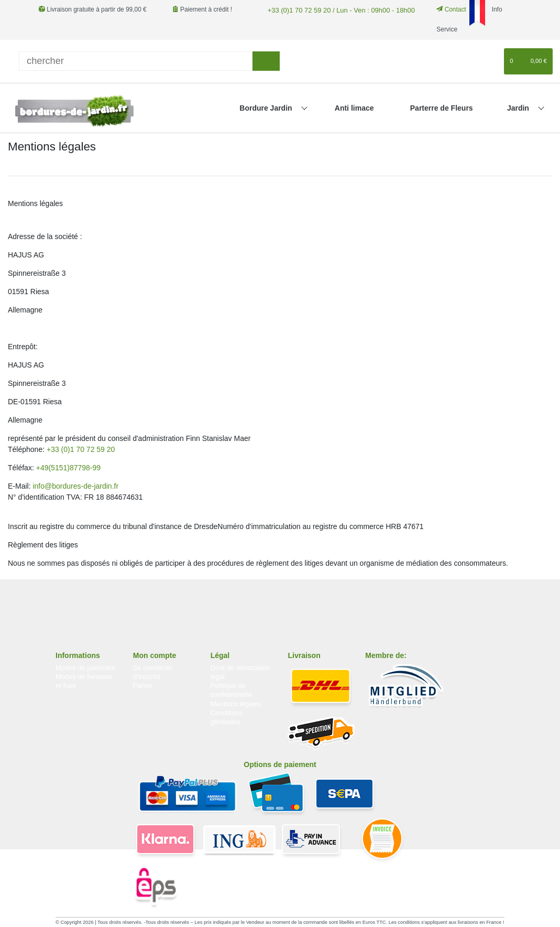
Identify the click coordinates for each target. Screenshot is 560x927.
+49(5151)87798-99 (68, 468)
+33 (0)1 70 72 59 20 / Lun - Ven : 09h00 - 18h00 (334, 9)
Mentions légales (236, 704)
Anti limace (354, 108)
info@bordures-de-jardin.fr (75, 486)
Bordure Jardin (267, 108)
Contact (443, 9)
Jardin (519, 108)
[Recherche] (266, 61)
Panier (143, 686)
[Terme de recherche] (136, 61)
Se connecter (153, 668)
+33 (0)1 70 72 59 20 (81, 449)
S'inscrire (147, 677)
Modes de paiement (85, 668)
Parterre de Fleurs (442, 108)
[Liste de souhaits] (491, 61)
